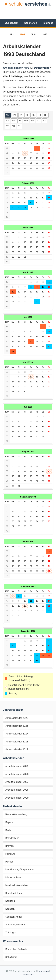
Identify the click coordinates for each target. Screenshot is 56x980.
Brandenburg (12, 838)
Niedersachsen (13, 877)
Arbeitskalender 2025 (17, 766)
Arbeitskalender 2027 (17, 782)
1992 (11, 35)
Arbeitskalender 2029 (17, 798)
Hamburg (10, 854)
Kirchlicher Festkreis (16, 949)
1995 (45, 35)
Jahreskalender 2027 (17, 734)
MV (14, 121)
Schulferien (31, 23)
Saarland (10, 901)
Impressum (43, 971)
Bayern (9, 822)
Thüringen (11, 933)
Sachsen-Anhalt (14, 917)
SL (39, 121)
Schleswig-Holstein (16, 925)
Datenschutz (28, 975)
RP (33, 121)
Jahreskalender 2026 (17, 726)
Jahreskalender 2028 (17, 742)
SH (13, 126)
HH (46, 115)
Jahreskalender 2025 (17, 718)
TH (20, 126)
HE (7, 121)
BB (33, 115)
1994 (34, 35)
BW (15, 115)
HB (39, 115)
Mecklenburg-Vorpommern (20, 869)
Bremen (9, 846)
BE (27, 115)
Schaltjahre (11, 957)
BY (21, 115)
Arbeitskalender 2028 (17, 790)
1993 (22, 35)
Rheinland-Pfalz (14, 893)
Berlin (8, 830)
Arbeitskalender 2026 (17, 774)
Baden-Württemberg (16, 814)
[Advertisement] (29, 12)
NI (20, 121)
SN (45, 121)
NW (26, 121)
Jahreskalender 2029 (17, 749)
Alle (8, 115)
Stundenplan (11, 23)
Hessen (9, 862)
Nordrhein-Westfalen (17, 885)
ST (7, 126)
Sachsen (10, 909)
